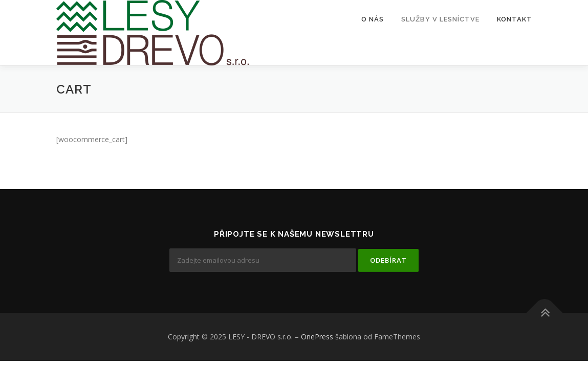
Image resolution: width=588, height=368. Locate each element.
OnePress (317, 337)
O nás (373, 19)
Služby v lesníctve (440, 19)
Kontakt (515, 19)
